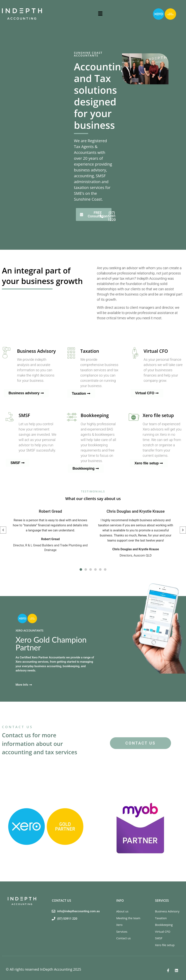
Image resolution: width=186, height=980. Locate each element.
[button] (100, 14)
